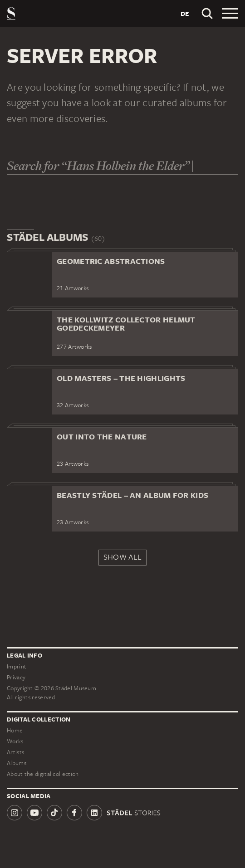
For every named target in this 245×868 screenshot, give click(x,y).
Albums (17, 763)
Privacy (16, 677)
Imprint (17, 666)
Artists (15, 752)
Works (15, 741)
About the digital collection (43, 774)
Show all (122, 557)
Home (15, 730)
